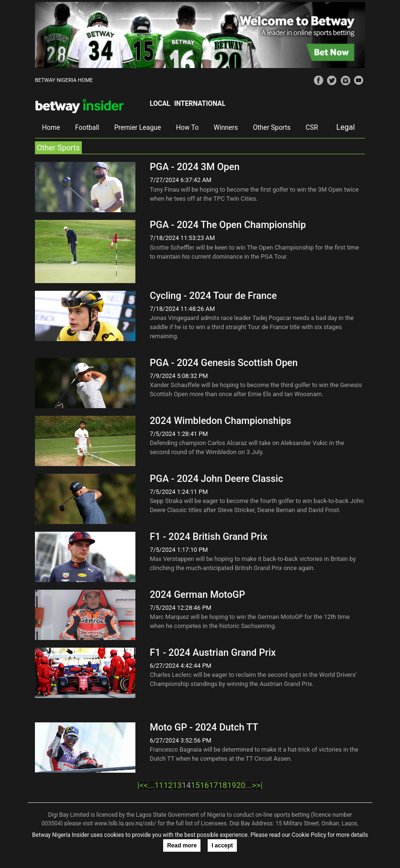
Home (51, 127)
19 (232, 785)
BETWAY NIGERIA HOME (64, 80)
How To (187, 127)
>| (259, 785)
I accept (222, 845)
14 (186, 785)
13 (177, 785)
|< (141, 785)
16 (204, 785)
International (200, 103)
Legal (346, 127)
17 (213, 785)
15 (195, 785)
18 (222, 785)
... (151, 785)
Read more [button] (182, 845)
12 (168, 785)
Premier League (138, 127)
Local (160, 103)
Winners (226, 127)
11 (159, 785)
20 (241, 785)
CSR (312, 127)
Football (87, 127)
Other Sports (272, 127)
